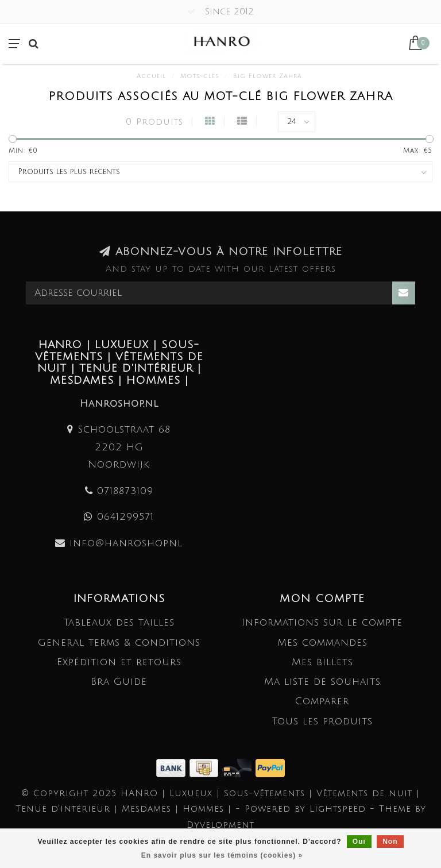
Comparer (322, 701)
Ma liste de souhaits (322, 682)
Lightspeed (338, 809)
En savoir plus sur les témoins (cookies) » (222, 855)
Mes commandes (322, 643)
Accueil (151, 76)
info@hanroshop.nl (126, 543)
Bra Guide (119, 682)
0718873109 (125, 491)
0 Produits (154, 122)
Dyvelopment (220, 825)
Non (390, 842)
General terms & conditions (119, 643)
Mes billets (322, 662)
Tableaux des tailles (119, 622)
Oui (359, 842)
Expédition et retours (119, 662)
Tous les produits (322, 721)
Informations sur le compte (322, 622)
